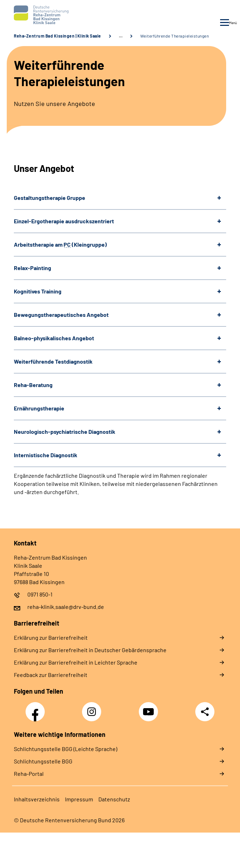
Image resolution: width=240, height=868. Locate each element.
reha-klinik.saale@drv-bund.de (66, 607)
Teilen (205, 712)
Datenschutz (114, 799)
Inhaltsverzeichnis (37, 799)
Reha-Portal (29, 774)
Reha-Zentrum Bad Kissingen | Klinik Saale (58, 36)
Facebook (37, 708)
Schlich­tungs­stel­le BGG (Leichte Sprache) (66, 749)
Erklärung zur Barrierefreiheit (51, 637)
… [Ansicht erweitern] (121, 36)
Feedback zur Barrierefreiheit (51, 675)
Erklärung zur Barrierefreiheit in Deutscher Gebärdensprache (90, 650)
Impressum (79, 799)
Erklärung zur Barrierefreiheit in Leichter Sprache (76, 662)
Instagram (93, 708)
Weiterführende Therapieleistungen (175, 36)
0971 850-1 (40, 594)
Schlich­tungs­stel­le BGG (43, 761)
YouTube (149, 708)
